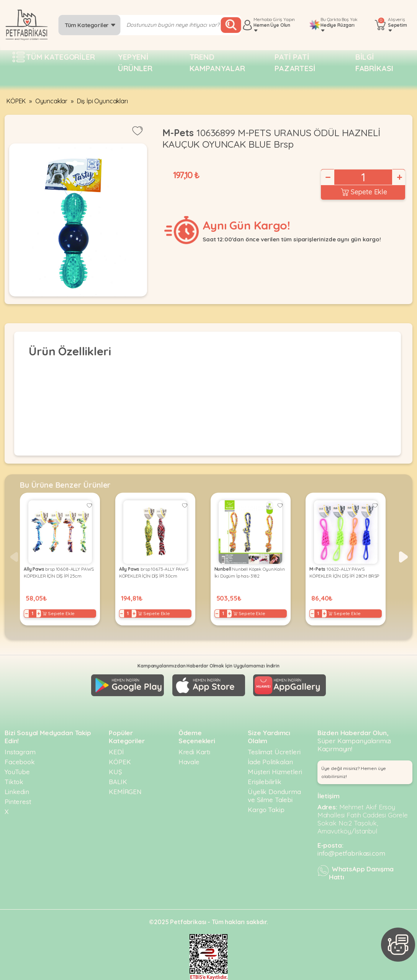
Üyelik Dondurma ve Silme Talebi (274, 796)
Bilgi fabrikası (374, 63)
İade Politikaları (270, 762)
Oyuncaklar (51, 101)
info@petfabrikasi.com (351, 853)
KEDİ (116, 752)
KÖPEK (16, 101)
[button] (403, 557)
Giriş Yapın (284, 19)
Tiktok (14, 782)
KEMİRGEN (125, 792)
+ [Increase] (399, 177)
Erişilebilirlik (265, 782)
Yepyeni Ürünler (135, 63)
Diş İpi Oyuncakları (102, 101)
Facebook (20, 762)
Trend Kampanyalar (217, 63)
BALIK (118, 782)
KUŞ (115, 772)
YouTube (17, 772)
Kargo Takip (266, 810)
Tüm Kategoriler (90, 25)
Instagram (20, 752)
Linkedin (17, 792)
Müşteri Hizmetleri (275, 772)
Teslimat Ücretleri (274, 752)
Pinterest (18, 802)
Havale (189, 762)
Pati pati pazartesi (295, 63)
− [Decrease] (327, 177)
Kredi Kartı (194, 752)
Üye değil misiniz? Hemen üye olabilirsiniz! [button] (354, 772)
